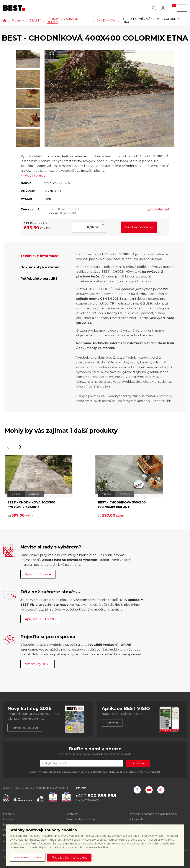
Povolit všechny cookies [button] (69, 858)
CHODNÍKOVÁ (106, 21)
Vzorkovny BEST (37, 664)
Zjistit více (112, 723)
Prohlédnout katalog (25, 728)
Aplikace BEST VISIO (40, 619)
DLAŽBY (35, 21)
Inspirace (9, 819)
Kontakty (72, 814)
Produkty (18, 21)
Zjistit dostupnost (158, 209)
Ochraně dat (153, 772)
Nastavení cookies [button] (28, 857)
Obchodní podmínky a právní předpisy (153, 814)
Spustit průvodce (38, 574)
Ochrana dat (136, 819)
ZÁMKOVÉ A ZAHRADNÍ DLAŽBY (63, 21)
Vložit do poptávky (139, 227)
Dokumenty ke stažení (81, 819)
